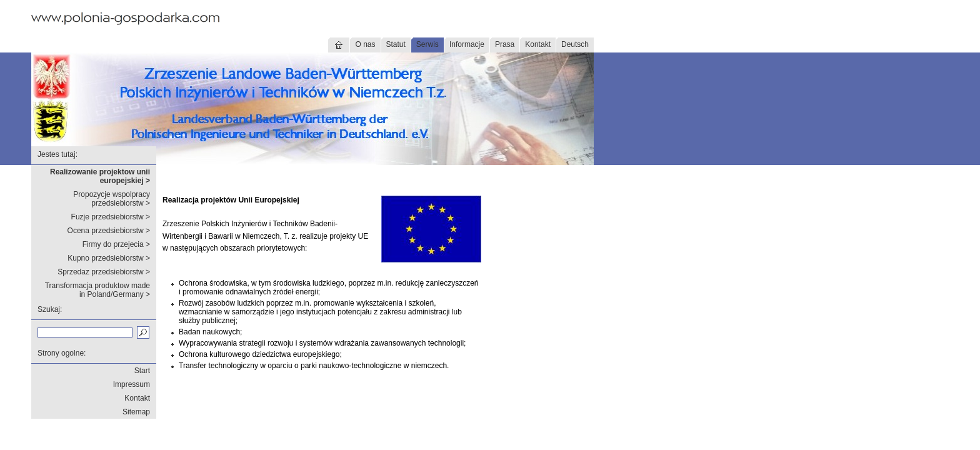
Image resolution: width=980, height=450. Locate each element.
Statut (396, 44)
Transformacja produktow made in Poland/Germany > (97, 290)
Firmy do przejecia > (116, 244)
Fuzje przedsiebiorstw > (111, 217)
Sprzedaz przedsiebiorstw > (104, 272)
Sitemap (136, 412)
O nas (365, 44)
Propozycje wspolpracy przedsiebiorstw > (112, 199)
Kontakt (538, 44)
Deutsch (575, 44)
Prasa (505, 44)
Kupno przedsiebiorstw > (109, 258)
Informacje (467, 44)
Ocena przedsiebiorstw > (109, 231)
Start (142, 371)
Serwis (427, 44)
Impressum (132, 384)
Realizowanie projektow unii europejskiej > (100, 176)
